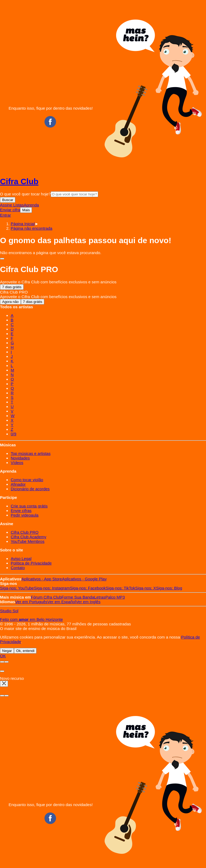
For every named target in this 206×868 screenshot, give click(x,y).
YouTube (17, 588)
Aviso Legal (21, 559)
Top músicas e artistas (31, 453)
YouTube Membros (28, 541)
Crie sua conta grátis (29, 506)
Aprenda (31, 205)
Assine (7, 205)
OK (3, 656)
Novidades (20, 458)
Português (31, 602)
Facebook (88, 588)
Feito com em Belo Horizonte (31, 619)
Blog (169, 588)
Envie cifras (21, 511)
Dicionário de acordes (30, 489)
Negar (7, 651)
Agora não (10, 302)
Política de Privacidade (31, 563)
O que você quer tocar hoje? (25, 194)
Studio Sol (9, 611)
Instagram (52, 588)
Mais (26, 210)
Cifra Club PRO (25, 532)
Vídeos (17, 463)
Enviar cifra (10, 210)
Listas (18, 205)
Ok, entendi (25, 651)
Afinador (18, 484)
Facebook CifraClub (50, 122)
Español (62, 602)
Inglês (88, 602)
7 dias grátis (12, 287)
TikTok (120, 588)
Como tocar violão (27, 480)
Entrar (5, 215)
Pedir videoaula (25, 515)
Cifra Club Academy (29, 537)
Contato (18, 568)
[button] (32, 228)
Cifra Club (19, 181)
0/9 (14, 434)
